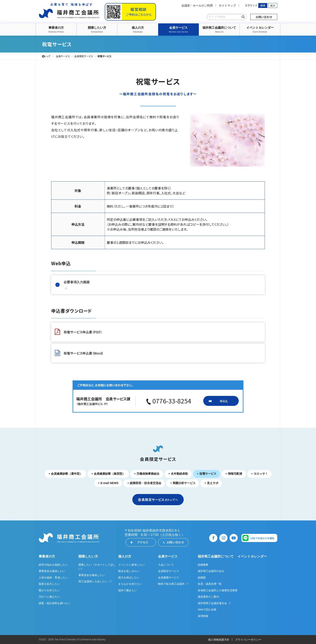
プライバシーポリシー (248, 640)
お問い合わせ (264, 17)
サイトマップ (227, 5)
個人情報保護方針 (219, 640)
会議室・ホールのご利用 (197, 5)
